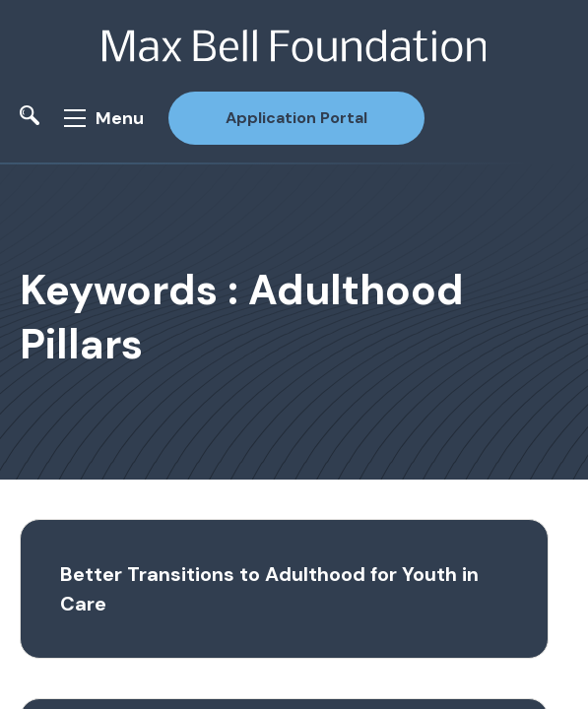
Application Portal (296, 118)
